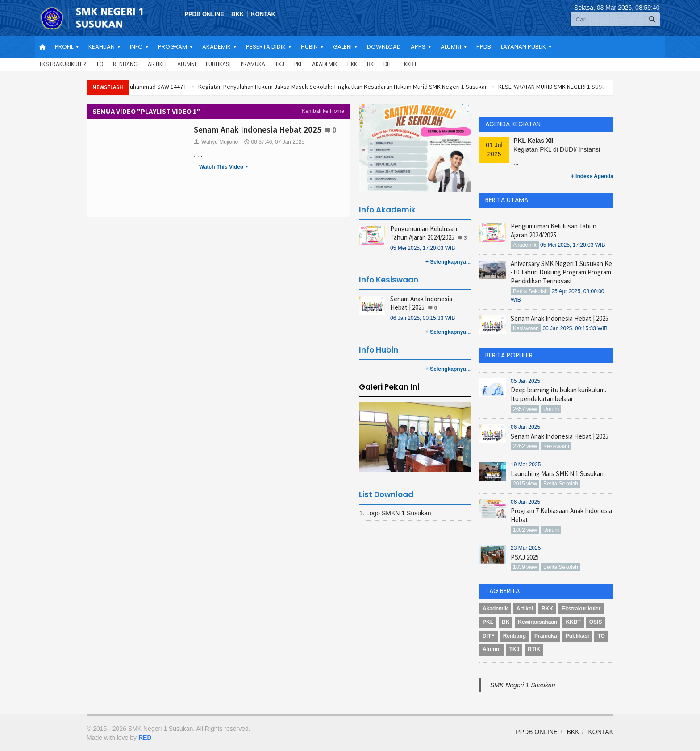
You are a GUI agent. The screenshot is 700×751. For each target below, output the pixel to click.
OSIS (596, 622)
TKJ (280, 64)
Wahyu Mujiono (216, 142)
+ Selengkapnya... (448, 262)
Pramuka (253, 64)
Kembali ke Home (323, 111)
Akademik (325, 64)
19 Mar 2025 (526, 465)
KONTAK (263, 14)
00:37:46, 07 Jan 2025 (274, 142)
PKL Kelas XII (533, 141)
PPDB (484, 47)
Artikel (158, 64)
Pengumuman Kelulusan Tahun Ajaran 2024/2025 (424, 233)
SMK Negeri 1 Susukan (523, 685)
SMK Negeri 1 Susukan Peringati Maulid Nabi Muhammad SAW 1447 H (164, 87)
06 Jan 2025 (525, 427)
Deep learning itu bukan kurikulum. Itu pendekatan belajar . (558, 394)
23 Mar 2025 (526, 548)
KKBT (410, 64)
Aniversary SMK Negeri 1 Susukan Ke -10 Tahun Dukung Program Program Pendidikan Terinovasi (561, 272)
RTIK (534, 649)
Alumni (187, 64)
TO (100, 64)
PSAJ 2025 (525, 557)
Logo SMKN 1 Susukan (399, 513)
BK (370, 64)
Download (384, 47)
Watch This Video (225, 167)
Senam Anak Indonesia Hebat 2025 (258, 129)
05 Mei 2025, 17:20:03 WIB (423, 248)
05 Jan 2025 (525, 381)
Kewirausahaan (537, 622)
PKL (298, 64)
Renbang (125, 64)
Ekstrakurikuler (63, 64)
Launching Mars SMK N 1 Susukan (557, 474)
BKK (237, 14)
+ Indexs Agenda (592, 176)
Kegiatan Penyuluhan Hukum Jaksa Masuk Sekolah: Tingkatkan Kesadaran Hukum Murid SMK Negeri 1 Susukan (409, 87)
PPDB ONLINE (204, 14)
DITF (389, 64)
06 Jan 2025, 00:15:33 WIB (423, 318)
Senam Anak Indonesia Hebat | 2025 (421, 303)
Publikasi (218, 64)
